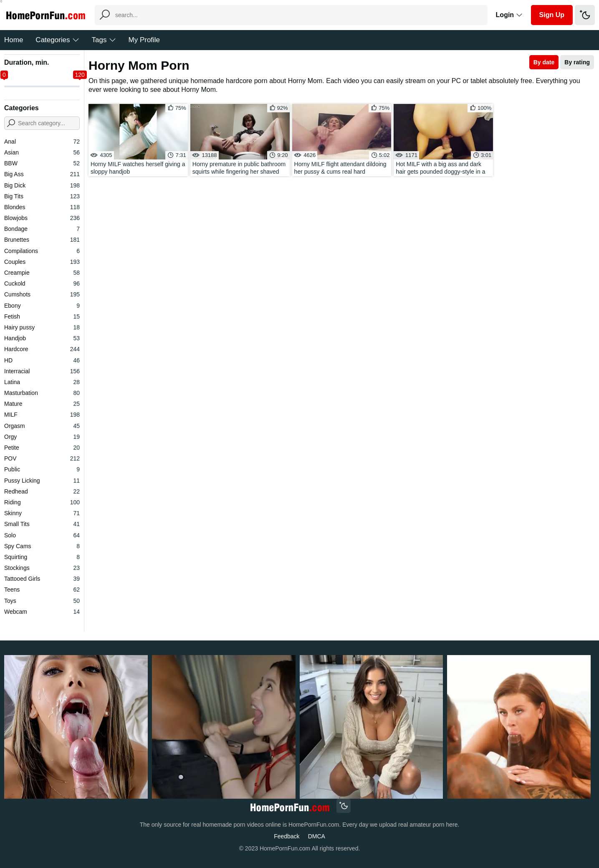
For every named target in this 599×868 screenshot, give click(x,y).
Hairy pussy (42, 327)
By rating (577, 62)
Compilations (42, 251)
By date (544, 62)
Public (42, 469)
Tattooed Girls (42, 579)
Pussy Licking (42, 481)
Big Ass (42, 174)
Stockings (42, 568)
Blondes (42, 207)
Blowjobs (42, 218)
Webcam (42, 612)
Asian (42, 152)
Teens (42, 590)
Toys (42, 601)
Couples (42, 262)
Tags (104, 40)
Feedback (287, 836)
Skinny (42, 513)
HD (42, 360)
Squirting (42, 557)
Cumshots (42, 294)
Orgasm (42, 426)
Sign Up (552, 15)
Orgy (42, 437)
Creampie (42, 273)
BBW (42, 163)
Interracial (42, 371)
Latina (42, 382)
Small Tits (42, 524)
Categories (57, 40)
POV (42, 458)
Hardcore (42, 349)
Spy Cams (42, 546)
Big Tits (42, 196)
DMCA (317, 836)
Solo (42, 535)
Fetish (42, 316)
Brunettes (42, 240)
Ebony (42, 306)
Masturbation (42, 393)
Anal (42, 142)
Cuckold (42, 283)
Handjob (42, 338)
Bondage (42, 229)
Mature (42, 404)
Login (509, 15)
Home (14, 40)
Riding (42, 502)
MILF (42, 415)
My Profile (144, 40)
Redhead (42, 491)
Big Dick (42, 185)
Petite (42, 448)
